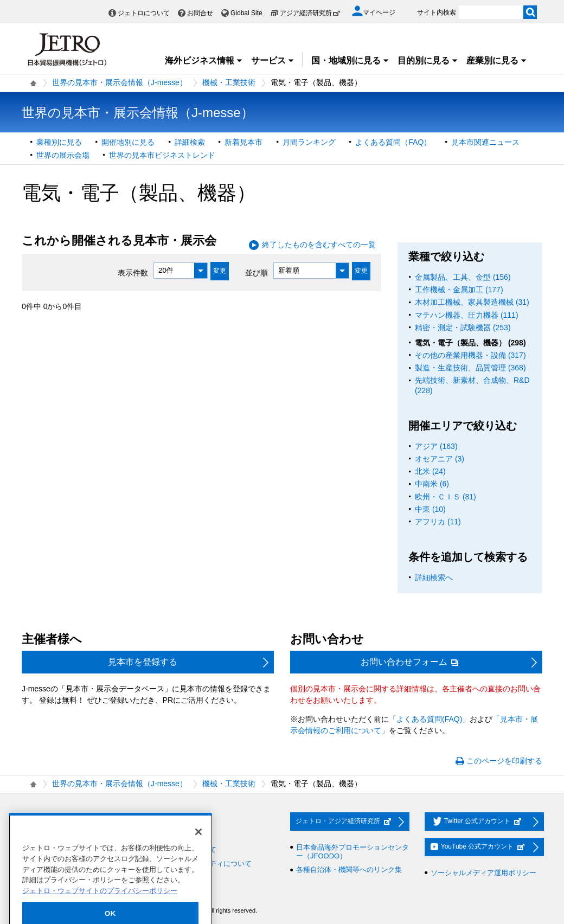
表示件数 (133, 272)
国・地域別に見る (350, 60)
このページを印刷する (504, 761)
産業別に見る (497, 60)
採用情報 (42, 822)
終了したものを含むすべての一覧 (319, 245)
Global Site (246, 13)
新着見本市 (243, 142)
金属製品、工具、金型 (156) (463, 277)
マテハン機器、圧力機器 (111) (467, 315)
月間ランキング (309, 142)
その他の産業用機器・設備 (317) (470, 355)
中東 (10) (430, 509)
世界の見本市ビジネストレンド (162, 155)
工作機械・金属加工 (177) (459, 290)
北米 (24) (430, 471)
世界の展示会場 (63, 155)
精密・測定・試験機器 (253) (463, 328)
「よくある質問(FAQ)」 (429, 719)
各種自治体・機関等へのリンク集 (349, 870)
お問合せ (200, 13)
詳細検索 (190, 142)
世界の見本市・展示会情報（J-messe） (120, 82)
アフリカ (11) (438, 522)
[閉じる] (198, 848)
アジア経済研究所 (310, 13)
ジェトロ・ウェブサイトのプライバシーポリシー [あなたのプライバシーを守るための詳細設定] (100, 907)
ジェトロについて (144, 13)
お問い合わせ (167, 822)
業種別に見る (59, 142)
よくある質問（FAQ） (393, 142)
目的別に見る (428, 60)
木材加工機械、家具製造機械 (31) (472, 302)
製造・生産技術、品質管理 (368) (470, 368)
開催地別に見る (128, 142)
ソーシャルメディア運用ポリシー (483, 873)
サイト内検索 (437, 12)
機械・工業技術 (229, 82)
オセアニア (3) (440, 459)
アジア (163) (436, 446)
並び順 (257, 272)
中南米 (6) (432, 484)
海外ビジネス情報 (204, 60)
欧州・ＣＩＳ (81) (446, 497)
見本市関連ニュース (485, 142)
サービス (273, 60)
